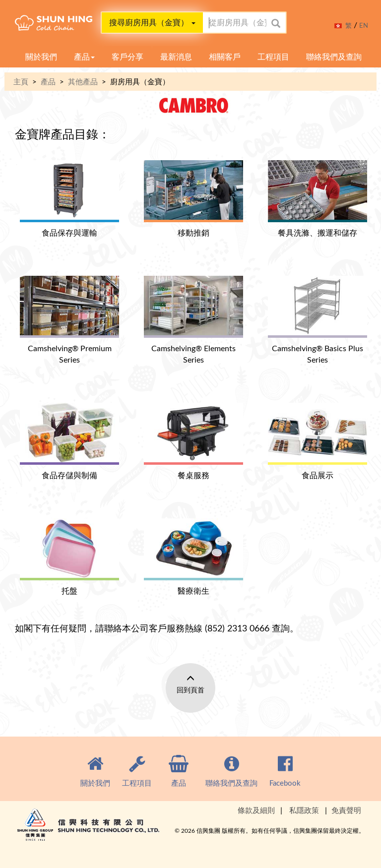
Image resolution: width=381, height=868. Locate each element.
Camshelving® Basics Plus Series (317, 320)
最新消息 (176, 57)
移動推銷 (193, 199)
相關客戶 (225, 57)
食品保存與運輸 (69, 199)
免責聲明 (346, 810)
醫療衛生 (193, 557)
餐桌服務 (193, 442)
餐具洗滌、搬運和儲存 (317, 199)
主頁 (21, 81)
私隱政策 (304, 810)
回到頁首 (190, 690)
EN (364, 25)
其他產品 (83, 81)
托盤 (69, 557)
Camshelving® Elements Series (193, 320)
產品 (84, 57)
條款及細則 (256, 810)
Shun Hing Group (89, 833)
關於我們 (41, 57)
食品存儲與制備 (69, 442)
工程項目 (273, 57)
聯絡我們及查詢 (334, 57)
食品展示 (317, 442)
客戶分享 (127, 57)
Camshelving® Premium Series (69, 320)
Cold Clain (67, 25)
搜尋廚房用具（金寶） (152, 22)
